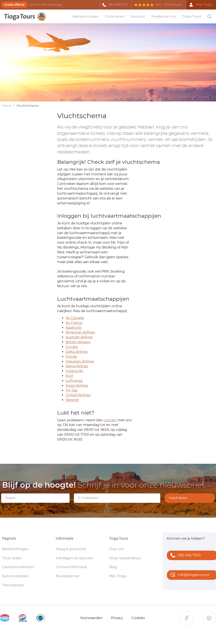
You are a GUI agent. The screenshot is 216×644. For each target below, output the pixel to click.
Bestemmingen (86, 16)
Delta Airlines (77, 352)
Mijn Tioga (118, 576)
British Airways (78, 342)
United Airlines (78, 395)
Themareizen (13, 585)
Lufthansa (74, 381)
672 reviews (173, 5)
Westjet (72, 400)
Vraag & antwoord (71, 549)
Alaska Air (74, 328)
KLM (69, 376)
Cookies (138, 618)
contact (110, 420)
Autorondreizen (15, 576)
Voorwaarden (91, 618)
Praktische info (164, 16)
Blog (113, 567)
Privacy (117, 618)
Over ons (117, 549)
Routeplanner (67, 576)
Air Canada (75, 318)
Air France (74, 323)
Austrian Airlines (79, 337)
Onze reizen (115, 16)
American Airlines (80, 332)
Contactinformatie (71, 567)
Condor (72, 347)
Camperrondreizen (18, 567)
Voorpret (138, 16)
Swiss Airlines (77, 385)
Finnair (71, 357)
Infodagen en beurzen (75, 558)
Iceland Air (74, 371)
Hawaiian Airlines (80, 361)
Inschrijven (178, 498)
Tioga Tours (192, 16)
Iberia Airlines (77, 366)
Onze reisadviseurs (125, 558)
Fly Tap (72, 390)
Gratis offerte (14, 5)
